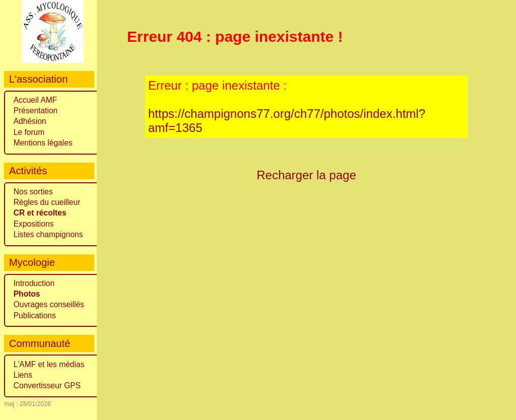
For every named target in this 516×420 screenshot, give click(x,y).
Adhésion (30, 121)
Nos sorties (33, 192)
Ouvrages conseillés (49, 304)
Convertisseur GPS (47, 386)
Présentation (36, 111)
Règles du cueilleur (47, 202)
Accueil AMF (36, 100)
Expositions (34, 224)
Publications (35, 316)
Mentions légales (43, 143)
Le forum (29, 132)
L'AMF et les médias (49, 364)
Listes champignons (48, 234)
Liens (23, 375)
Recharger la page (306, 175)
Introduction (34, 283)
